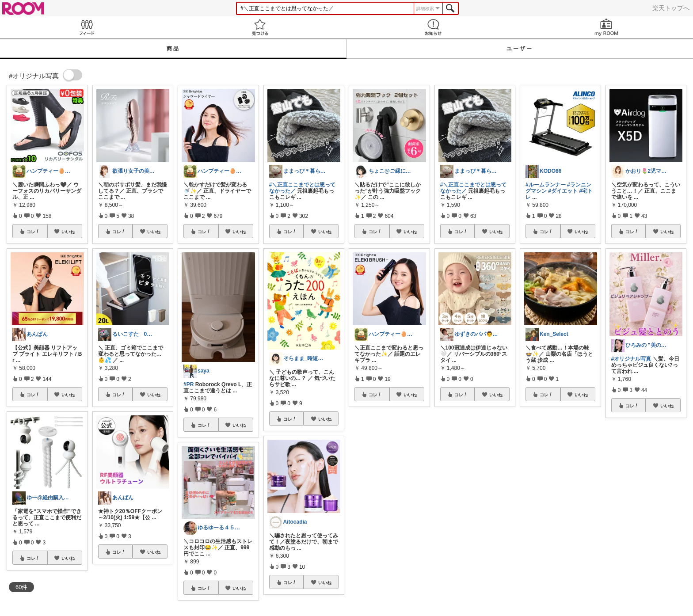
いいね (68, 232)
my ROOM (606, 27)
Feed (87, 27)
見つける (260, 27)
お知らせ (433, 27)
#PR (188, 384)
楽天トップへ (671, 8)
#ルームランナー (546, 185)
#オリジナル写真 (631, 359)
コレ (33, 232)
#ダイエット (563, 191)
